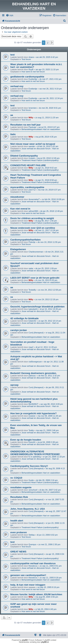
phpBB (25, 640)
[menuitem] (10, 15)
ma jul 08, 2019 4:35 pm (46, 137)
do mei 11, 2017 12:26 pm (47, 230)
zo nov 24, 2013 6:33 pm (46, 280)
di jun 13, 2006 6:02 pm (47, 535)
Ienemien (33, 108)
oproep (14, 385)
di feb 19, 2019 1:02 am (48, 146)
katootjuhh (33, 309)
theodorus (33, 566)
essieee (32, 416)
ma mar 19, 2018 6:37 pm (49, 190)
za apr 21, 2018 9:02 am (46, 168)
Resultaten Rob (19, 497)
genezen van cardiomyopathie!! (28, 575)
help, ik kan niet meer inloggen (28, 585)
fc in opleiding (35, 457)
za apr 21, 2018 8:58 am (46, 180)
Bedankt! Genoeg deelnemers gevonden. (34, 373)
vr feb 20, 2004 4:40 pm (46, 609)
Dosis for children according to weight (32, 218)
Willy (31, 118)
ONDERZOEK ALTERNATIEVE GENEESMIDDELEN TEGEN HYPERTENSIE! (35, 453)
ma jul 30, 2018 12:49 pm (48, 158)
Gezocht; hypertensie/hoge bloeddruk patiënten (37, 307)
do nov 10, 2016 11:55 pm (49, 242)
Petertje (32, 242)
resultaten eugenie (21, 487)
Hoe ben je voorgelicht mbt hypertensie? (33, 413)
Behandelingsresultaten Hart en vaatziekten (41, 129)
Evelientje (33, 79)
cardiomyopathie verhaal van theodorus (33, 563)
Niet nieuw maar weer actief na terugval (33, 144)
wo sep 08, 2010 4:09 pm (52, 404)
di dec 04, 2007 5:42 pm (50, 490)
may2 (31, 347)
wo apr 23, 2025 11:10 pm (47, 69)
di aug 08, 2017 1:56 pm (46, 221)
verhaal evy (17, 86)
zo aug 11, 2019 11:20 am (47, 118)
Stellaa (32, 535)
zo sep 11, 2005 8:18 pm (51, 578)
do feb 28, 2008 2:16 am (47, 480)
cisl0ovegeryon (35, 362)
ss (12, 297)
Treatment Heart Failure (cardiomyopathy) (40, 160)
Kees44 (32, 442)
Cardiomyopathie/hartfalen (25, 240)
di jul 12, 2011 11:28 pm (46, 347)
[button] (52, 43)
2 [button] (48, 43)
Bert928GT (33, 404)
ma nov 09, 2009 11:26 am (49, 416)
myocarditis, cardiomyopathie (27, 187)
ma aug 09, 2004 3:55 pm (47, 597)
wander (32, 146)
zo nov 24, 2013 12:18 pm (47, 299)
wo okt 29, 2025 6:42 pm (47, 57)
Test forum (26, 59)
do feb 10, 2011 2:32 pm (49, 376)
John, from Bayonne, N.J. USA (28, 509)
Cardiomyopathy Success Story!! (29, 466)
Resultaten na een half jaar (25, 125)
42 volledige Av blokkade (24, 318)
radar (31, 268)
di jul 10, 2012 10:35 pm (51, 309)
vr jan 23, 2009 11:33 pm (54, 457)
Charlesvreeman (36, 252)
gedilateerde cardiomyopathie (27, 77)
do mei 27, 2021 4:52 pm (50, 79)
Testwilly (32, 290)
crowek (32, 158)
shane (31, 57)
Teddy (31, 430)
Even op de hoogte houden (26, 440)
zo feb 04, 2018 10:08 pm (53, 199)
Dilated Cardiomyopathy (24, 156)
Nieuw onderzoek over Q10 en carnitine (33, 228)
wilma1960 (33, 211)
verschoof (33, 490)
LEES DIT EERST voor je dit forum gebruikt (35, 278)
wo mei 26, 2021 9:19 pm (51, 89)
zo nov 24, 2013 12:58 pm (50, 290)
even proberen (19, 532)
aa (12, 115)
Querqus (32, 544)
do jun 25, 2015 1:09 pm (46, 268)
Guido (31, 480)
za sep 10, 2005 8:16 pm (48, 587)
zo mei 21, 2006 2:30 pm (49, 544)
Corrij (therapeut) (36, 333)
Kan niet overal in (20, 209)
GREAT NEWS (18, 552)
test (12, 55)
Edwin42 (32, 321)
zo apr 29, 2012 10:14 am (50, 321)
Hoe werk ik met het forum (33, 72)
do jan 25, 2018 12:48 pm (52, 211)
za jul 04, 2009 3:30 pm (48, 442)
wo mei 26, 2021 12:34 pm (51, 98)
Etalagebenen (18, 249)
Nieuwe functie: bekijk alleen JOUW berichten (36, 594)
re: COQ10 (16, 478)
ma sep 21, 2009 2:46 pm (47, 430)
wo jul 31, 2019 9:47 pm (49, 127)
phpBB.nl (45, 642)
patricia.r (32, 376)
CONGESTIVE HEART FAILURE (28, 165)
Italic (13, 134)
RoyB (31, 69)
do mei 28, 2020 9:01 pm (50, 108)
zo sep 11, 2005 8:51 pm (51, 566)
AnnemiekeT (34, 199)
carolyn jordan (19, 330)
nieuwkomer (17, 197)
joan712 (32, 190)
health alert (17, 521)
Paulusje (32, 127)
